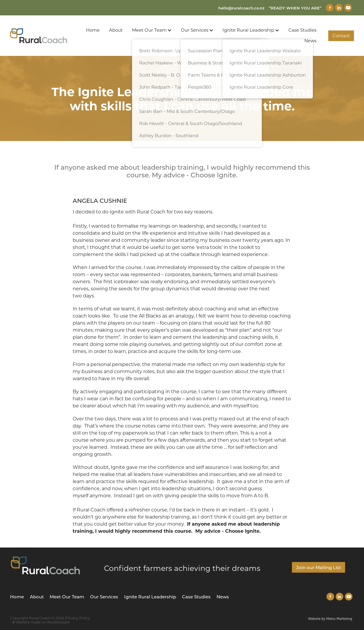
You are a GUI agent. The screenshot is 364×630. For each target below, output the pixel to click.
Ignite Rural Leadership (251, 30)
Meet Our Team (152, 30)
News (310, 41)
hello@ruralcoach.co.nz (241, 8)
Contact (341, 35)
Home (93, 30)
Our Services (197, 30)
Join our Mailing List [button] (318, 567)
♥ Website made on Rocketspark (41, 622)
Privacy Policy (78, 618)
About (116, 30)
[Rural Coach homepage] (44, 36)
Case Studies (302, 30)
